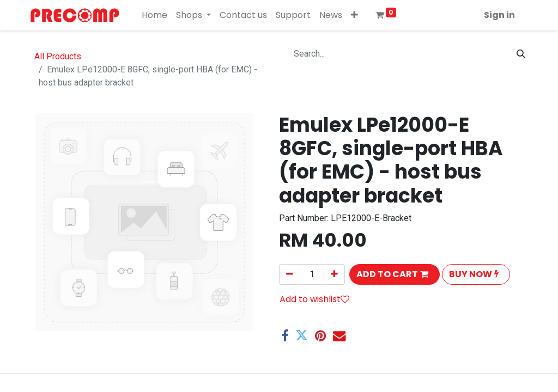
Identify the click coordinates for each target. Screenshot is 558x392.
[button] (354, 15)
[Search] (521, 54)
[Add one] (334, 274)
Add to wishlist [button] (314, 299)
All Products (58, 56)
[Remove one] (290, 274)
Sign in (499, 15)
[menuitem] (154, 15)
